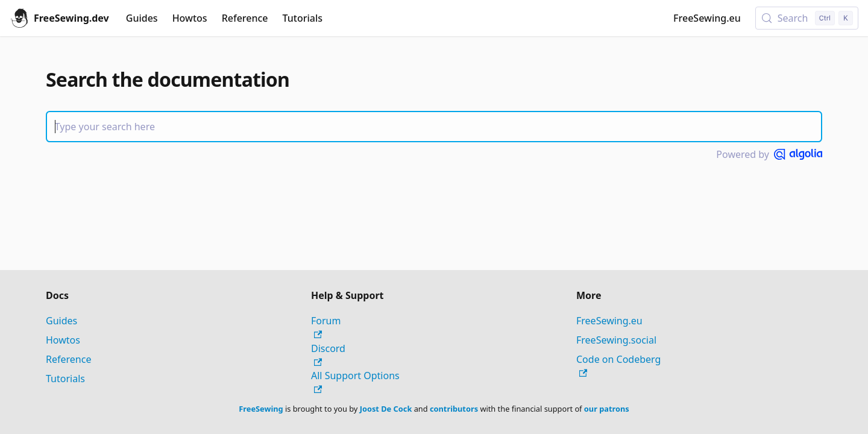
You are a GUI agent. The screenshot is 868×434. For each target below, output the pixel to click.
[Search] (434, 127)
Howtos (190, 18)
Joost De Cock (386, 409)
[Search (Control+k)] (807, 18)
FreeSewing (261, 409)
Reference (245, 18)
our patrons (607, 409)
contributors (454, 409)
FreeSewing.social (616, 340)
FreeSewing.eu (707, 18)
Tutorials (303, 18)
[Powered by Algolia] (798, 154)
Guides (142, 18)
